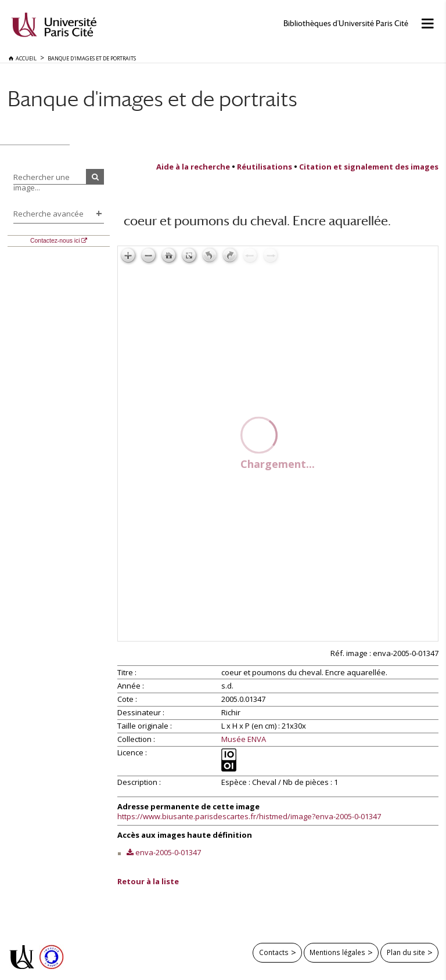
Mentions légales (337, 952)
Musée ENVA (244, 740)
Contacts (274, 952)
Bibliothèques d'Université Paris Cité (346, 24)
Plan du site (406, 952)
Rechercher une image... (42, 182)
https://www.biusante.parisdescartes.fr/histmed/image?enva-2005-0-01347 (249, 816)
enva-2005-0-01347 (168, 852)
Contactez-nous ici (55, 241)
